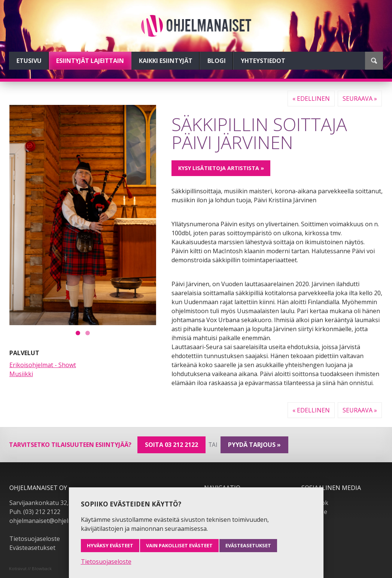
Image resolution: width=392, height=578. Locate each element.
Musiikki (21, 374)
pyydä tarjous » (254, 445)
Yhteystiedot (263, 61)
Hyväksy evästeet (110, 545)
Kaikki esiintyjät (166, 61)
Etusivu (29, 61)
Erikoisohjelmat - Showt (43, 365)
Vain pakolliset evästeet (179, 545)
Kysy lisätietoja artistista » (221, 168)
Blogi (217, 61)
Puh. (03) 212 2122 (35, 512)
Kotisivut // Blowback (30, 568)
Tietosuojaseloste (35, 539)
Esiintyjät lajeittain (90, 61)
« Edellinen (311, 99)
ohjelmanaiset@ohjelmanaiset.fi (54, 521)
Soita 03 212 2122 (171, 445)
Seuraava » (360, 99)
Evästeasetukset (32, 548)
